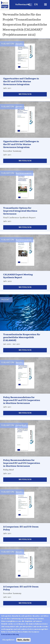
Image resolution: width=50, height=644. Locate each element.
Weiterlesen (25, 94)
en (36, 5)
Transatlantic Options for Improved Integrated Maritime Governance (20, 211)
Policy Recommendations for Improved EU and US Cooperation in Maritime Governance (22, 400)
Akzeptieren (8, 642)
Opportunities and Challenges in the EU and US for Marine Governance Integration (21, 81)
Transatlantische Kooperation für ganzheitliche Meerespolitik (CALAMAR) (22, 337)
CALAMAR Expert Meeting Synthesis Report (18, 276)
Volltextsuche (22, 5)
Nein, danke (23, 642)
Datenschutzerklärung (10, 637)
